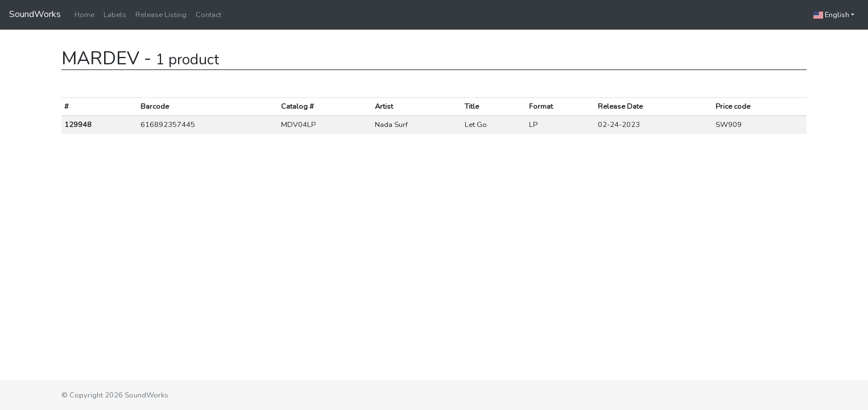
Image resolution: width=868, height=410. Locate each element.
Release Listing (161, 15)
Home (84, 15)
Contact (208, 15)
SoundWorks (35, 14)
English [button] (831, 15)
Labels (115, 15)
